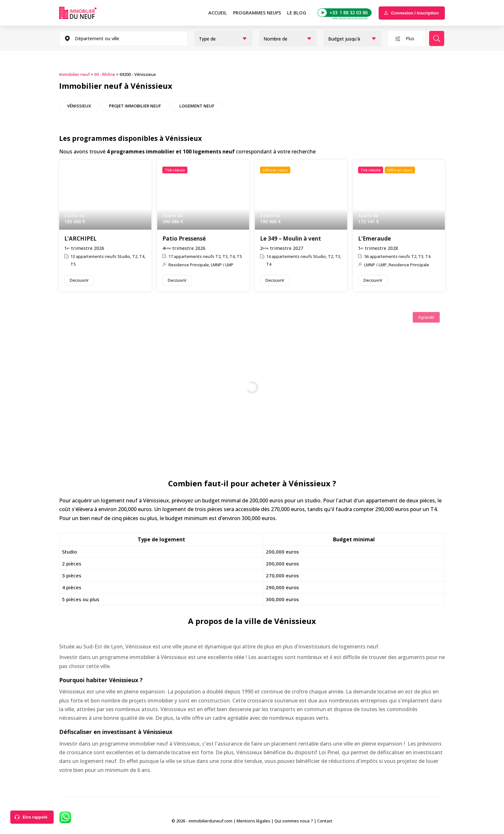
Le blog (297, 13)
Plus (410, 38)
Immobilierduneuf (87, 13)
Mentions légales (253, 821)
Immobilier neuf (74, 74)
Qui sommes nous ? (294, 821)
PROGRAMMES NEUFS (257, 13)
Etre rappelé (35, 817)
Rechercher (437, 38)
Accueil (218, 13)
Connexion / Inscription (415, 13)
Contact (325, 821)
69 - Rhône (105, 74)
